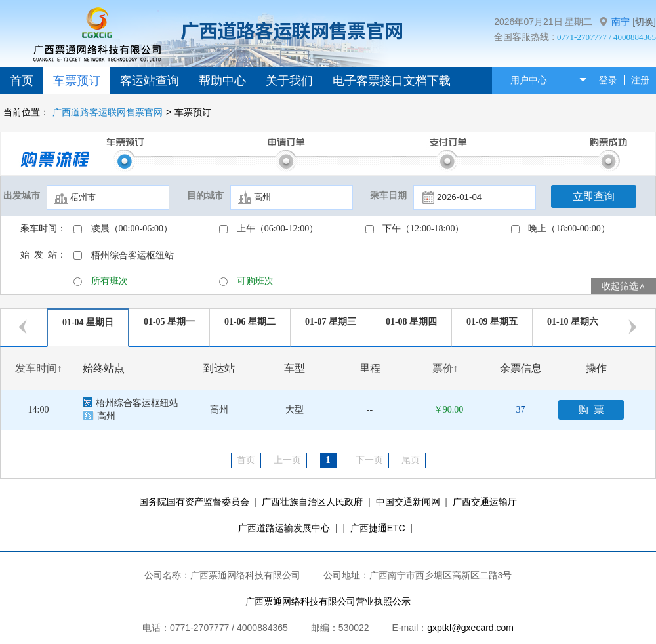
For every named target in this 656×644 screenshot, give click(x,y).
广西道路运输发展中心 (284, 528)
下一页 (369, 460)
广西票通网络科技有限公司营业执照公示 (328, 601)
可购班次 (255, 281)
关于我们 (289, 81)
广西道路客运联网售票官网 (108, 112)
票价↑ (445, 368)
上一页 (287, 460)
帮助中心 (222, 81)
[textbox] (108, 197)
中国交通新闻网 (408, 502)
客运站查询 (150, 81)
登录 (608, 80)
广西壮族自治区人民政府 (312, 502)
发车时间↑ (39, 368)
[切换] (644, 22)
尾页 (411, 460)
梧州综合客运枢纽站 (133, 255)
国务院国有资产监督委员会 (194, 502)
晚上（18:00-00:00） (569, 229)
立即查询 (594, 196)
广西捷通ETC (378, 528)
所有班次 (110, 281)
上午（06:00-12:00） (277, 229)
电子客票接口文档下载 (392, 81)
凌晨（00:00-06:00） (132, 229)
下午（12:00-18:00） (423, 229)
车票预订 (77, 81)
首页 (22, 81)
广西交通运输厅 (485, 502)
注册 (640, 80)
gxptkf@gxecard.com (470, 628)
